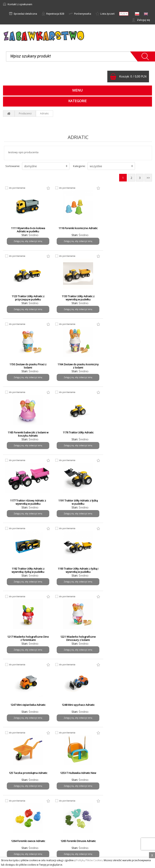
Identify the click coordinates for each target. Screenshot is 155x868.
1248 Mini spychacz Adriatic (28, 569)
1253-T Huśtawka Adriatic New (128, 569)
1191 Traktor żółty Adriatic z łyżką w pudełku (28, 434)
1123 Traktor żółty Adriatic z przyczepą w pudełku (128, 230)
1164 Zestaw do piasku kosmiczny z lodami (128, 298)
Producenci (25, 113)
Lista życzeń (105, 14)
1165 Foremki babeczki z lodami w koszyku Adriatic (28, 366)
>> (148, 178)
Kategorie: (79, 166)
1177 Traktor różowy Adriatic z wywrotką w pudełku (128, 366)
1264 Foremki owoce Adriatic (28, 637)
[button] (46, 166)
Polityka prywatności (18, 826)
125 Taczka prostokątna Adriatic (78, 569)
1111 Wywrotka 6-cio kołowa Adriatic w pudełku (28, 230)
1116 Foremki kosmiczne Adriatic (78, 228)
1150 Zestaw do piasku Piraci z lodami (78, 298)
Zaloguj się (141, 20)
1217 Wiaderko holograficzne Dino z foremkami (28, 502)
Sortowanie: (13, 166)
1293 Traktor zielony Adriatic (128, 637)
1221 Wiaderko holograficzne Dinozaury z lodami (78, 502)
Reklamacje (13, 802)
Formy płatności (93, 797)
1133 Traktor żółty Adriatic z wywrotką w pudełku (28, 298)
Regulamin (12, 820)
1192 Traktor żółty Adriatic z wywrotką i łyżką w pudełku (78, 434)
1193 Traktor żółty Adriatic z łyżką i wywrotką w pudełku (128, 434)
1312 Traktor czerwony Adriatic (78, 705)
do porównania (17, 188)
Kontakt (10, 836)
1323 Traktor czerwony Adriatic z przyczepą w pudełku (128, 706)
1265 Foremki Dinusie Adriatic (78, 637)
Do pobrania (13, 831)
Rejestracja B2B (53, 14)
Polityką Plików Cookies (89, 860)
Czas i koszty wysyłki (96, 802)
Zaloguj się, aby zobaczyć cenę (28, 241)
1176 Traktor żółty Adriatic (78, 364)
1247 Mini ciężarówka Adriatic (128, 500)
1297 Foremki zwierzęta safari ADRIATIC (28, 706)
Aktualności (13, 797)
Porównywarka (80, 14)
